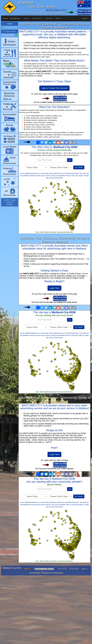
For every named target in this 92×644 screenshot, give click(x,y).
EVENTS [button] (49, 18)
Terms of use (62, 569)
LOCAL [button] (27, 18)
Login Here (54, 288)
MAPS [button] (59, 18)
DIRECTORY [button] (38, 18)
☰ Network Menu (9, 32)
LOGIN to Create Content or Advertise (9, 202)
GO (70, 160)
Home (6, 18)
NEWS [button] (85, 18)
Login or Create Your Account (54, 88)
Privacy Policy (74, 569)
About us (84, 569)
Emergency (15, 18)
